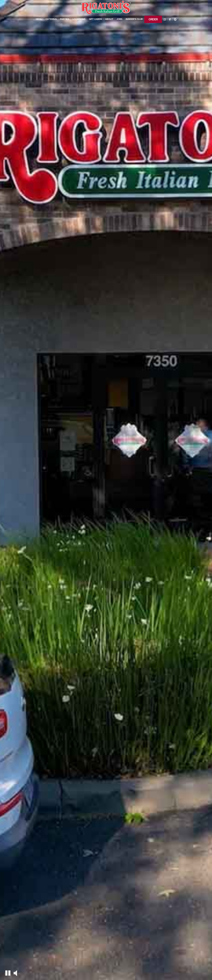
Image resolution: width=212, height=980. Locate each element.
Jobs (119, 19)
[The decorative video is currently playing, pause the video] (8, 973)
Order (153, 19)
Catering (51, 19)
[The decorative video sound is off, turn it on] (15, 973)
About (109, 19)
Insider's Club (134, 19)
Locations (79, 19)
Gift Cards (95, 19)
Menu (39, 19)
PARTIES (65, 19)
